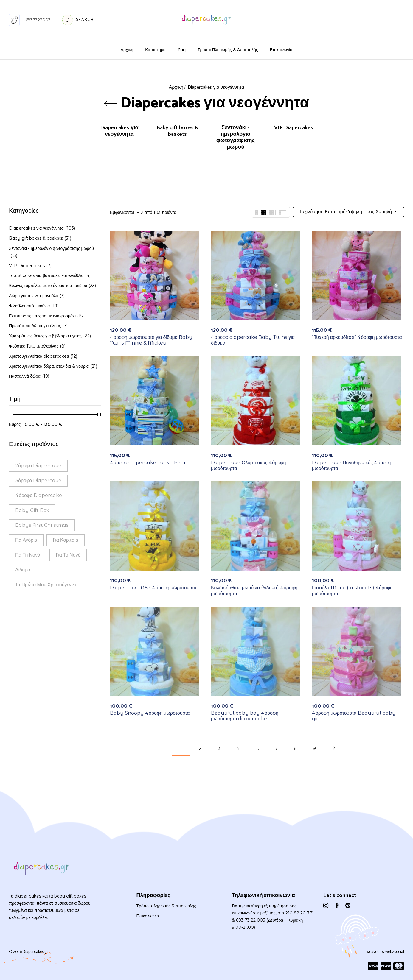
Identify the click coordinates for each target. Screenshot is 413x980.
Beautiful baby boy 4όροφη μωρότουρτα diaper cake (245, 716)
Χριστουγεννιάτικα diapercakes (39, 356)
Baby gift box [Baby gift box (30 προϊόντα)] (32, 510)
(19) (55, 306)
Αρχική (176, 87)
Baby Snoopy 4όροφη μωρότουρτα (150, 713)
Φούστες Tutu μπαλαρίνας (34, 346)
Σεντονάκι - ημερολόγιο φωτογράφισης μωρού (236, 138)
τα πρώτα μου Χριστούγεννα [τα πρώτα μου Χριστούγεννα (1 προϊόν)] (46, 585)
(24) (87, 336)
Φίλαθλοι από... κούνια (29, 306)
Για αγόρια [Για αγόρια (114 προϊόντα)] (26, 540)
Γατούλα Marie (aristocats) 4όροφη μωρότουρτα (352, 591)
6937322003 (38, 20)
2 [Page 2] (200, 748)
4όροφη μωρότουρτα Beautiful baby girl (354, 716)
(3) (62, 296)
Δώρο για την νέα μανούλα (34, 296)
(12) (74, 356)
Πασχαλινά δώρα (25, 376)
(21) (94, 366)
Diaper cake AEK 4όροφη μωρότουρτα (153, 588)
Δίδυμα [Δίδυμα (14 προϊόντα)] (23, 570)
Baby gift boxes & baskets (177, 132)
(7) (49, 266)
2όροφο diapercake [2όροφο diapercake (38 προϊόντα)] (38, 466)
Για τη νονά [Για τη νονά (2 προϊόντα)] (28, 555)
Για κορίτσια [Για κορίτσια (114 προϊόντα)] (66, 540)
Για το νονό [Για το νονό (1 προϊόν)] (68, 555)
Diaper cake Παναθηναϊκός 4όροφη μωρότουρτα (352, 465)
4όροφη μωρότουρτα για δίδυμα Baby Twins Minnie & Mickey (151, 340)
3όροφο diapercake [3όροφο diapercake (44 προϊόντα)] (38, 480)
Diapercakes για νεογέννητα (119, 132)
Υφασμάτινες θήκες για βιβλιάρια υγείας (45, 336)
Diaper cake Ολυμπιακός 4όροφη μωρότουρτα (248, 465)
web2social (395, 952)
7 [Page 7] (276, 748)
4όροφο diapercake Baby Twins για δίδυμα (253, 340)
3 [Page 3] (219, 748)
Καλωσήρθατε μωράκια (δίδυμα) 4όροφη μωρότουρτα (254, 591)
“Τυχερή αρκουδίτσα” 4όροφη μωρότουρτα (357, 337)
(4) (88, 275)
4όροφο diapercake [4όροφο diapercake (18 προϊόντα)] (39, 495)
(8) (63, 346)
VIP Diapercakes (294, 128)
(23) (92, 286)
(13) (14, 255)
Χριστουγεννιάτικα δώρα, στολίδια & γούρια (49, 366)
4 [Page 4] (238, 748)
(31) (68, 238)
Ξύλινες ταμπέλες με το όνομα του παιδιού (48, 286)
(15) (80, 316)
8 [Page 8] (295, 748)
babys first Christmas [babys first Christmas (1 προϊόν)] (42, 525)
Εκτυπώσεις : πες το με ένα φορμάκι (42, 316)
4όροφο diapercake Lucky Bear (148, 463)
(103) (70, 228)
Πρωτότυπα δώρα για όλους (35, 326)
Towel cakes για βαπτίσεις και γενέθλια (46, 275)
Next (333, 748)
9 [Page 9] (314, 748)
